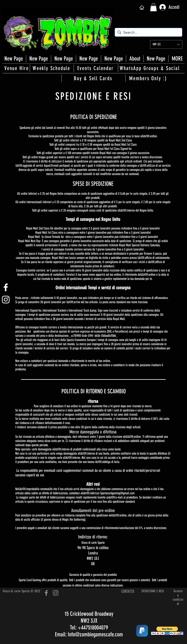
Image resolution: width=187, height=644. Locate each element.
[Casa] (142, 7)
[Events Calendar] (96, 68)
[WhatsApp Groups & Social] (150, 68)
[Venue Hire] (17, 68)
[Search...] (149, 32)
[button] (153, 7)
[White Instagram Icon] (6, 300)
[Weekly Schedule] (52, 68)
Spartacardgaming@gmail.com (117, 493)
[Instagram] (56, 593)
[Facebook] (46, 593)
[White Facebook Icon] (6, 287)
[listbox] (166, 44)
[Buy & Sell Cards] (93, 78)
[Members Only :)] (148, 78)
